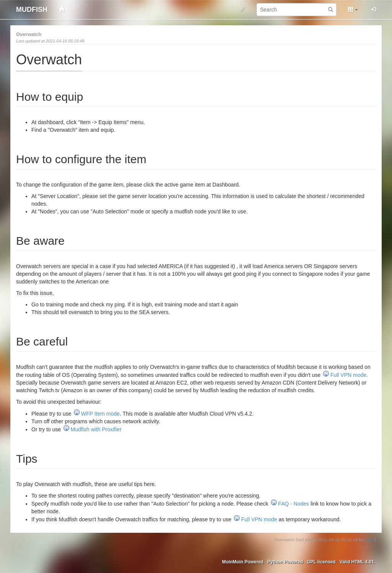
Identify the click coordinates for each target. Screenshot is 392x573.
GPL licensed (321, 562)
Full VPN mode (348, 375)
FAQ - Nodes (293, 504)
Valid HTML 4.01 (357, 562)
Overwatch (29, 34)
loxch (369, 540)
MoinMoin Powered (243, 562)
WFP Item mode (100, 414)
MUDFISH (32, 10)
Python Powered (285, 562)
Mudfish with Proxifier (96, 429)
